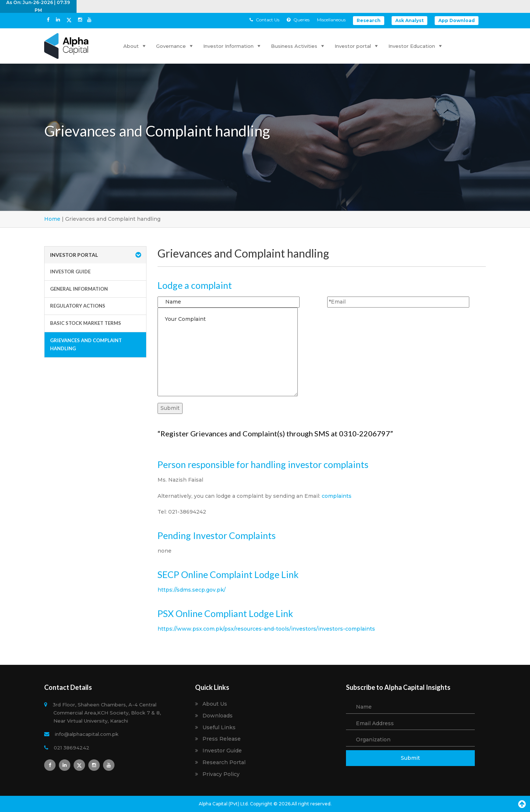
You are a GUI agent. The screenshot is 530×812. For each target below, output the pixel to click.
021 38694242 (71, 748)
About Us (215, 704)
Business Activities (298, 46)
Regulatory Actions (78, 306)
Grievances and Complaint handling (86, 344)
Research (369, 20)
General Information (79, 289)
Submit (410, 758)
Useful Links (219, 728)
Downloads (218, 716)
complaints (337, 496)
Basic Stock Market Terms (86, 323)
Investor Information (233, 46)
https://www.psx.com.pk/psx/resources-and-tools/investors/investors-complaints (266, 629)
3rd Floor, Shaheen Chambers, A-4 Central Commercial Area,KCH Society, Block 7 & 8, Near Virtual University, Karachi (107, 713)
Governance (175, 46)
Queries (298, 20)
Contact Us (264, 20)
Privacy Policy (221, 774)
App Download (457, 20)
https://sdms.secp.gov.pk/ (192, 590)
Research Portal (224, 763)
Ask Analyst (409, 20)
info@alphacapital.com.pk (86, 734)
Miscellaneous (331, 20)
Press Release (222, 739)
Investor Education (416, 46)
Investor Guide (70, 272)
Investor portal (357, 46)
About (135, 46)
